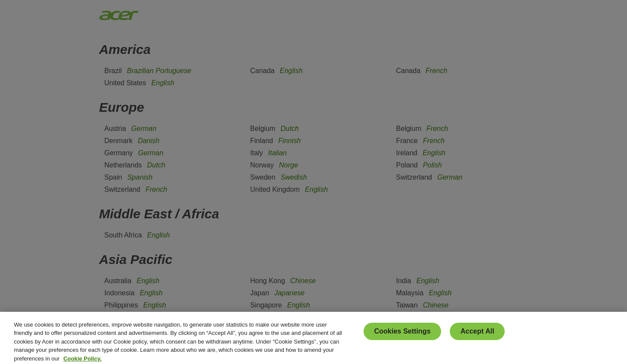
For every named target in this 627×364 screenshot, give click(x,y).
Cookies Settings (402, 335)
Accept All (477, 335)
